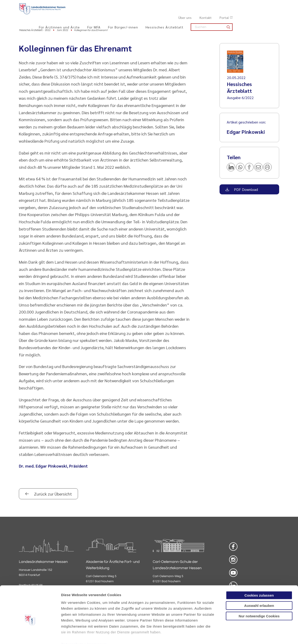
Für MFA (141, 14)
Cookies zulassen (259, 570)
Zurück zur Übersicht (52, 494)
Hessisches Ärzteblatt (211, 14)
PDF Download (246, 190)
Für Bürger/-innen (170, 14)
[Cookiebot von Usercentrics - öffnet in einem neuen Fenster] (30, 635)
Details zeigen (248, 635)
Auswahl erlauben (259, 581)
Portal (271, 5)
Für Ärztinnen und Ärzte (106, 14)
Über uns (232, 5)
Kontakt (252, 5)
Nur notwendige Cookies (259, 591)
